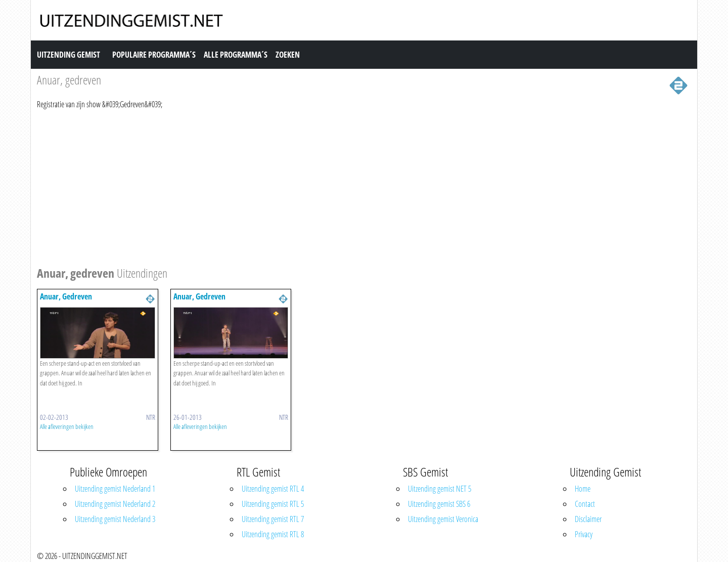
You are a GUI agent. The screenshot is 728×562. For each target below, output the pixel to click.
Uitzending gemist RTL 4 (273, 489)
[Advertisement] (340, 186)
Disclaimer (588, 519)
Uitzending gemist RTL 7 (273, 519)
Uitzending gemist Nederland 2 (115, 504)
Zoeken (288, 55)
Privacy (584, 534)
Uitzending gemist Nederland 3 (115, 519)
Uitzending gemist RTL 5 (273, 504)
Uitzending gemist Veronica (443, 519)
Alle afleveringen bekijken (67, 426)
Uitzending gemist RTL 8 (273, 534)
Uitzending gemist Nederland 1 (115, 489)
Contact (585, 504)
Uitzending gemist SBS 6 (439, 504)
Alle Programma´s (236, 55)
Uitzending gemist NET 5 (440, 489)
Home (583, 489)
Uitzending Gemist (69, 55)
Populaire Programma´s (154, 55)
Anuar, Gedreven (66, 296)
